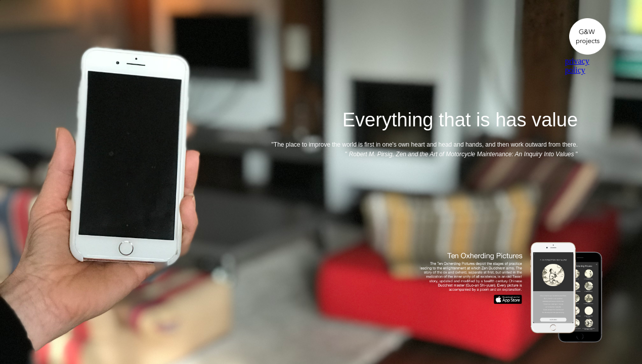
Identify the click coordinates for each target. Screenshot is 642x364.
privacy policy (577, 65)
